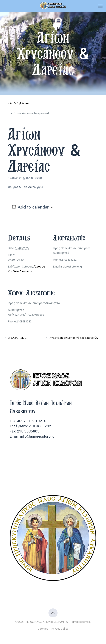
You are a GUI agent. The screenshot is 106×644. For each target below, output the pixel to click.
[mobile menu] (100, 6)
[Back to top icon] (53, 613)
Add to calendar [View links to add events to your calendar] (33, 207)
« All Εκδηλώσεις (19, 103)
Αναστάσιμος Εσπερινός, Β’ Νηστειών (74, 338)
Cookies (43, 629)
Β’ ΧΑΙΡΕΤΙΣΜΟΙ (18, 338)
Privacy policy (60, 629)
